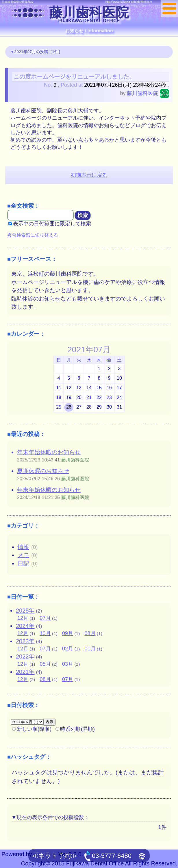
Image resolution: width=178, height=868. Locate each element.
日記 (23, 563)
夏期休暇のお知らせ (43, 471)
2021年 (25, 672)
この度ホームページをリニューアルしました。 (74, 77)
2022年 (25, 656)
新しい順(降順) (32, 729)
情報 (23, 547)
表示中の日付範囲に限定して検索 (50, 224)
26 (69, 407)
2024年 (25, 626)
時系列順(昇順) (75, 729)
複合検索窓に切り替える (33, 235)
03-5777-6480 (108, 856)
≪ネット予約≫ (54, 856)
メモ (23, 555)
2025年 (25, 611)
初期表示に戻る (89, 175)
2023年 (25, 641)
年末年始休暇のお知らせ (49, 452)
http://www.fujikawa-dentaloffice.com (129, 2)
